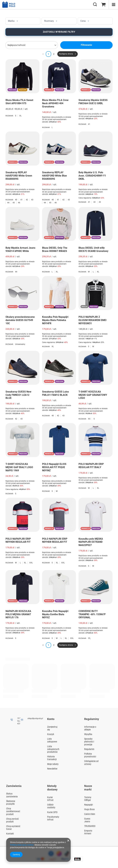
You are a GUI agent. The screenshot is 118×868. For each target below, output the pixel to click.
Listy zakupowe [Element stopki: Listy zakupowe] (52, 740)
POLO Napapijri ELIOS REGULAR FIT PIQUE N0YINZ (54, 467)
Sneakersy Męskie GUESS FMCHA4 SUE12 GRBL (93, 102)
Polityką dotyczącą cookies (22, 845)
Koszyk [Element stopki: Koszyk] (51, 734)
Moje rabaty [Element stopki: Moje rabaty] (53, 763)
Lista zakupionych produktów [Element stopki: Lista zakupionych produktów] (53, 748)
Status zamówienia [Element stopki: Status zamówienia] (12, 794)
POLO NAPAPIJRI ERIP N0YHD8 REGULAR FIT (18, 540)
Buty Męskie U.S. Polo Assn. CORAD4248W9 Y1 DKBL (92, 175)
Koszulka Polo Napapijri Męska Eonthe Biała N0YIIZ (55, 614)
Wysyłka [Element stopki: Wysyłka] (88, 734)
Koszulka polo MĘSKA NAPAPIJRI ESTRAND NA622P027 (91, 542)
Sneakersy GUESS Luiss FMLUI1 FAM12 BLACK (55, 393)
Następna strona (66, 54)
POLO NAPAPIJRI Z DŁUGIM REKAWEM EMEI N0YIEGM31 (92, 320)
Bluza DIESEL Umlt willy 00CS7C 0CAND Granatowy (93, 249)
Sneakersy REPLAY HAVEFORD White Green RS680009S (19, 175)
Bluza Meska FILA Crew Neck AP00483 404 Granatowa (55, 103)
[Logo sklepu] (10, 5)
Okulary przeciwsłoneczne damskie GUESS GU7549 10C (20, 320)
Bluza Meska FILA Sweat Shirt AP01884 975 (19, 102)
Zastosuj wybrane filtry (59, 32)
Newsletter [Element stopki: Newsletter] (52, 768)
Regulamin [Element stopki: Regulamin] (89, 748)
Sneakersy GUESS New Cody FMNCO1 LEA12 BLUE (18, 395)
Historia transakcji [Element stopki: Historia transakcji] (52, 757)
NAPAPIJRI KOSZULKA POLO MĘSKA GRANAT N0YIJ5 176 (18, 614)
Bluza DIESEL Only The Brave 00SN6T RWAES (55, 249)
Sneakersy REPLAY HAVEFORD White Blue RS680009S (54, 175)
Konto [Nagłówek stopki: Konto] (51, 719)
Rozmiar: (10, 116)
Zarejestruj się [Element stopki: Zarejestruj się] (52, 727)
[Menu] (113, 5)
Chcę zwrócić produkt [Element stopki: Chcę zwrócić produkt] (12, 819)
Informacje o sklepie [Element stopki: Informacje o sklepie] (90, 727)
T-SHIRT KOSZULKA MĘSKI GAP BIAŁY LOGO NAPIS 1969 (19, 467)
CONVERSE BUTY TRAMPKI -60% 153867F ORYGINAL (92, 614)
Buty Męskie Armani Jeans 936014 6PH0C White (20, 249)
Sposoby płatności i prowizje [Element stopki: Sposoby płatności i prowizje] (89, 741)
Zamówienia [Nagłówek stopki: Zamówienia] (14, 785)
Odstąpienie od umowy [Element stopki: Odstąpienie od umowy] (91, 762)
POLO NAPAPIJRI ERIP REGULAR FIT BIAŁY (91, 465)
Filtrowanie (86, 45)
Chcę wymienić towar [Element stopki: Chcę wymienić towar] (13, 826)
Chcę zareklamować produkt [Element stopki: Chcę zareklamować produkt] (13, 810)
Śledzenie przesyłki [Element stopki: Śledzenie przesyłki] (11, 801)
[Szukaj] (95, 5)
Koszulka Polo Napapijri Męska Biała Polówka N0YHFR (55, 320)
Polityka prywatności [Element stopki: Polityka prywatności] (90, 754)
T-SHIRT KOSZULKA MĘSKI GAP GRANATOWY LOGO (93, 395)
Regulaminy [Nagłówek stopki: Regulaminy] (92, 719)
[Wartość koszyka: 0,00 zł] (103, 5)
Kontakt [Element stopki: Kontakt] (10, 832)
